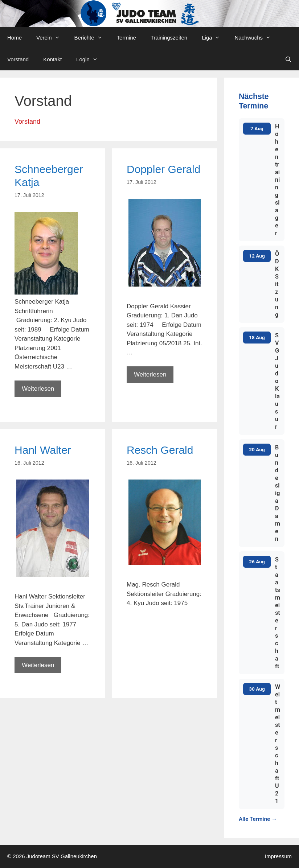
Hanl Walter (43, 450)
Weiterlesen (42, 390)
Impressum (278, 856)
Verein (52, 38)
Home (15, 38)
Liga (214, 38)
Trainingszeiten (169, 38)
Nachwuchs (256, 38)
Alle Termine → (258, 819)
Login (91, 59)
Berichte (92, 38)
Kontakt (52, 59)
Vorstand (18, 59)
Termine (126, 38)
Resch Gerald (160, 450)
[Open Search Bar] (288, 59)
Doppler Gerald (163, 169)
